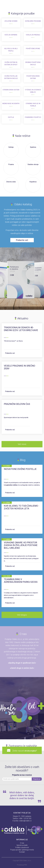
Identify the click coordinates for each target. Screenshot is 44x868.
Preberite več (10, 353)
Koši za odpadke (11, 35)
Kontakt (22, 852)
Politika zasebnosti (22, 847)
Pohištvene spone (33, 49)
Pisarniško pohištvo (33, 117)
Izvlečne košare (11, 21)
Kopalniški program (33, 21)
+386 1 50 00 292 (25, 818)
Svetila (11, 117)
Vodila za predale (33, 35)
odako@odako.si (25, 821)
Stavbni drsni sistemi (11, 90)
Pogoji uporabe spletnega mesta (22, 850)
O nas (22, 843)
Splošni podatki (22, 845)
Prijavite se (37, 779)
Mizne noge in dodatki (11, 104)
